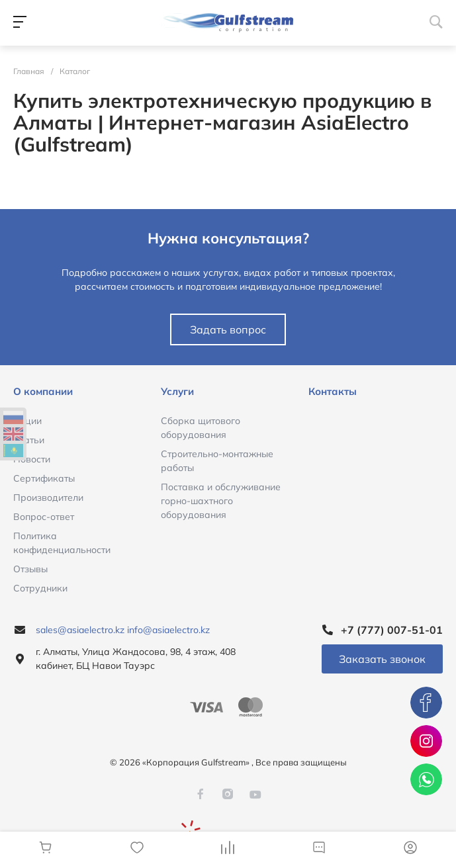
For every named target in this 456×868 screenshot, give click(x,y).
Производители (48, 498)
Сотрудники (40, 588)
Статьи (29, 440)
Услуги (177, 391)
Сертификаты (44, 478)
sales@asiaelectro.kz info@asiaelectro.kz (123, 630)
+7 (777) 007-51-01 (392, 630)
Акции (27, 421)
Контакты (333, 391)
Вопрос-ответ (44, 517)
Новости (32, 459)
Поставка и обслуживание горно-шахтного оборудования (221, 501)
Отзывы (30, 569)
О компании (43, 391)
